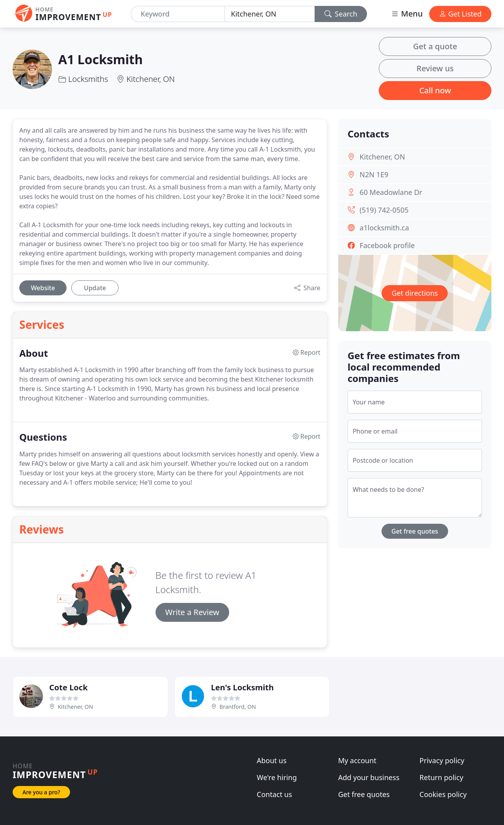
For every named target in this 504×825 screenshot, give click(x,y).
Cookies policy (443, 794)
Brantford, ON (238, 707)
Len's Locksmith (242, 687)
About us (272, 760)
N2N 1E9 (374, 174)
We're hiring (277, 777)
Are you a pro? (41, 792)
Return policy (441, 777)
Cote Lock (69, 687)
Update (95, 288)
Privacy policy (442, 760)
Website (43, 288)
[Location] (270, 14)
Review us (435, 68)
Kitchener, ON (151, 79)
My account (357, 760)
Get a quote (435, 46)
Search (341, 14)
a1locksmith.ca (384, 228)
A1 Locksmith (101, 59)
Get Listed (460, 14)
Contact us (274, 794)
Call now (435, 90)
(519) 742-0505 (384, 210)
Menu (407, 14)
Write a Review (192, 612)
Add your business (369, 777)
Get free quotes (415, 531)
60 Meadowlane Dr (391, 192)
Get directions (415, 293)
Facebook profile (387, 245)
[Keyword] (178, 14)
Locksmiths (88, 79)
